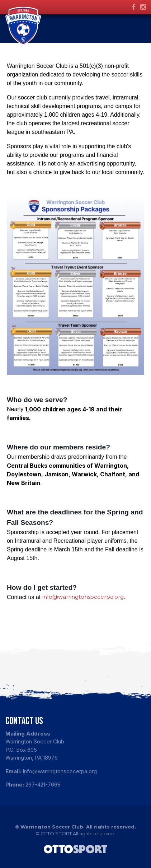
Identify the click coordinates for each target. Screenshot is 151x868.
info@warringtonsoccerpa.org (83, 597)
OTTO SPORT (56, 834)
